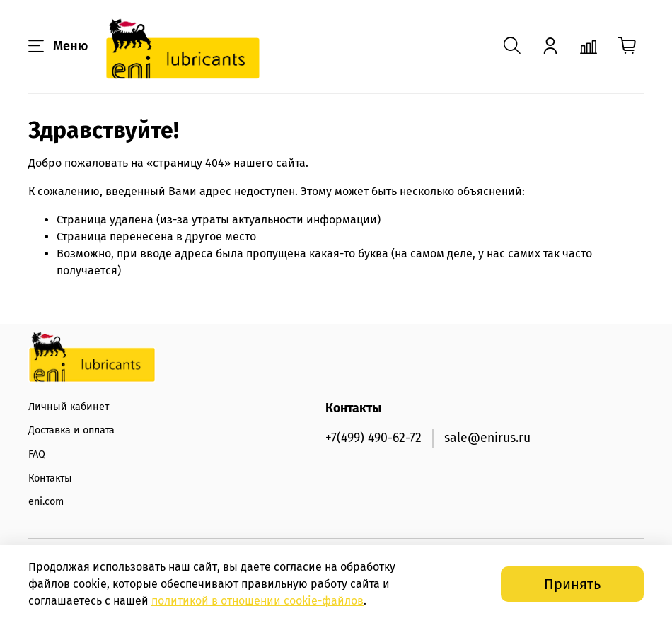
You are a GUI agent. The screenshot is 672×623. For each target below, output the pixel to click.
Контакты (50, 478)
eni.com (46, 502)
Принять (572, 584)
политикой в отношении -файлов (257, 601)
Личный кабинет (69, 407)
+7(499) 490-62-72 (373, 438)
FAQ (37, 454)
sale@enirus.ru (487, 438)
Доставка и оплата (71, 430)
